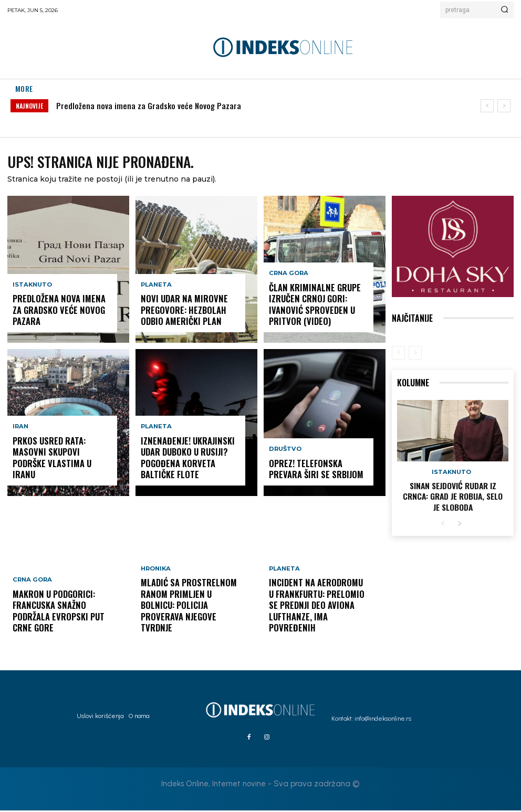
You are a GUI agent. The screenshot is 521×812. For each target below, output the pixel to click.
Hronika (155, 589)
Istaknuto (32, 301)
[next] (504, 106)
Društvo (285, 454)
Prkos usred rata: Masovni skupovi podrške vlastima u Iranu (62, 467)
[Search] (504, 10)
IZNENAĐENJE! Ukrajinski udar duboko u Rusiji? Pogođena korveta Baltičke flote (189, 462)
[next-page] (459, 522)
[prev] (487, 106)
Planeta (156, 292)
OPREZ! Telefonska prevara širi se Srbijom (317, 472)
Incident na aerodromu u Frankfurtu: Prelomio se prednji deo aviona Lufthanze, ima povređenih (315, 616)
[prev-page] (398, 354)
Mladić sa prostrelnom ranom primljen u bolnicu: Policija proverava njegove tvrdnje (189, 616)
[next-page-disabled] (415, 354)
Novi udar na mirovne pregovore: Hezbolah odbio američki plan (189, 314)
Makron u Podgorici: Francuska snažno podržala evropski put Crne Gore (53, 616)
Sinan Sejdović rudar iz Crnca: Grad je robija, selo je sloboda (453, 496)
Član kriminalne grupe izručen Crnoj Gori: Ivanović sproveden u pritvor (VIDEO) (309, 309)
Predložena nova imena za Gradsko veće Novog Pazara (149, 106)
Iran (20, 445)
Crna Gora (31, 589)
